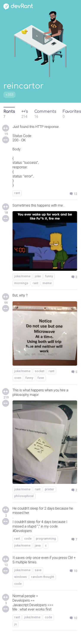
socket (40, 371)
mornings (21, 283)
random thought (43, 577)
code (28, 539)
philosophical (24, 496)
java (38, 545)
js (16, 624)
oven (18, 378)
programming (46, 539)
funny (49, 276)
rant (17, 193)
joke (38, 276)
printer (49, 489)
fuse (41, 378)
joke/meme (22, 276)
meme (47, 283)
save (38, 570)
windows (21, 577)
